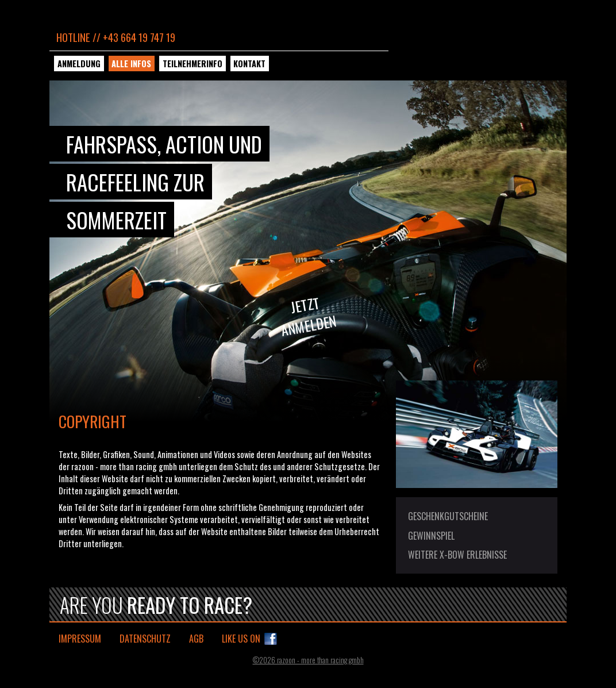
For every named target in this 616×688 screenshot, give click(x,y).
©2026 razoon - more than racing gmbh (308, 660)
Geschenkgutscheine (448, 516)
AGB (196, 639)
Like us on (241, 639)
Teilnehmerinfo (192, 64)
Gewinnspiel (431, 536)
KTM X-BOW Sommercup (476, 55)
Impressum (80, 639)
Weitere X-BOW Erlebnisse (457, 555)
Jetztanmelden (309, 316)
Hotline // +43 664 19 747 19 (116, 37)
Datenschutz (145, 639)
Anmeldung (79, 64)
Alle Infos (131, 64)
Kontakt (249, 64)
